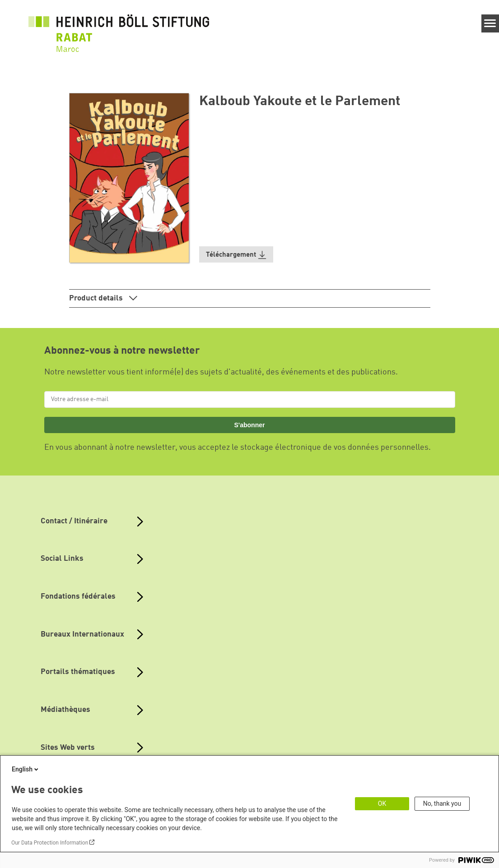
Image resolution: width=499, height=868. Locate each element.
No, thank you (442, 803)
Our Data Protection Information (50, 843)
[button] (236, 255)
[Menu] (490, 23)
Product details (97, 298)
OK (382, 803)
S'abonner (249, 425)
